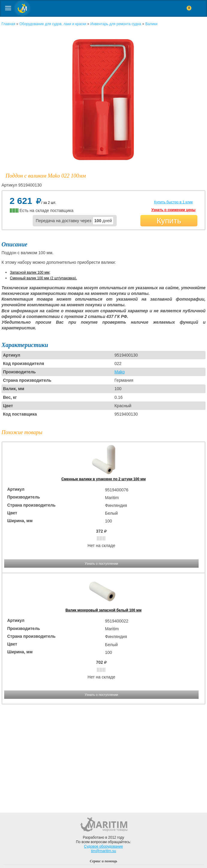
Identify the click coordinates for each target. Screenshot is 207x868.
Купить (169, 221)
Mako (119, 372)
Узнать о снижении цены (173, 210)
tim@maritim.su (103, 851)
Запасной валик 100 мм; (30, 272)
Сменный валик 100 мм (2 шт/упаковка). (43, 278)
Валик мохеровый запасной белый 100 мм (103, 610)
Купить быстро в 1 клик (173, 202)
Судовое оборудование (103, 846)
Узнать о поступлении (101, 563)
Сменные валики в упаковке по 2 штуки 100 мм (103, 479)
